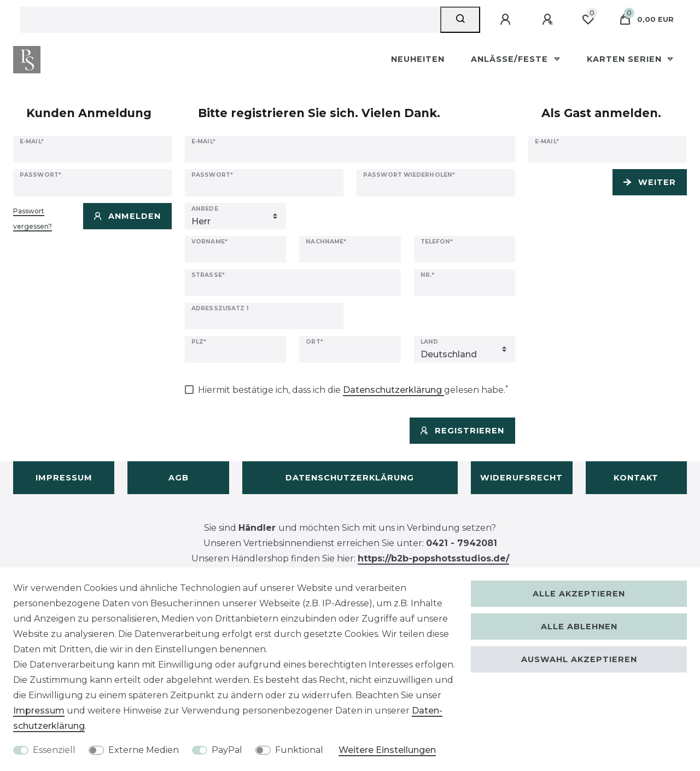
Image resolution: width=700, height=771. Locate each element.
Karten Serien (626, 59)
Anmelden (127, 216)
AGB (179, 478)
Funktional (299, 750)
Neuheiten (418, 59)
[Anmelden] (507, 20)
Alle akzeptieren (579, 594)
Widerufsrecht (521, 478)
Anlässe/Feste (511, 59)
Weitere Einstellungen (387, 750)
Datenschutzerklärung (350, 478)
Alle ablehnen (579, 627)
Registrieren (462, 431)
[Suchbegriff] (230, 20)
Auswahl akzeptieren (579, 659)
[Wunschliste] (588, 20)
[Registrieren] (549, 20)
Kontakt (636, 478)
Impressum (64, 478)
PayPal (227, 750)
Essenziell (54, 750)
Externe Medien (144, 750)
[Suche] (460, 20)
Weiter (650, 182)
